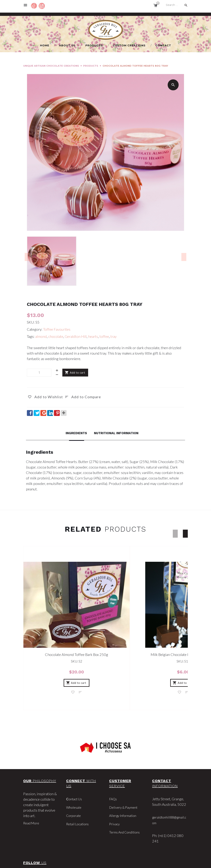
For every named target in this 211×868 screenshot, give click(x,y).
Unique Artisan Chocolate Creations (51, 66)
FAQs (113, 771)
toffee (104, 336)
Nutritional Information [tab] (118, 433)
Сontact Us (75, 771)
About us (67, 45)
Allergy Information (124, 788)
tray (114, 336)
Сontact (163, 45)
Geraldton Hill (76, 336)
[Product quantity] (39, 373)
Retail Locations (78, 796)
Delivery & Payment (125, 780)
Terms (137, 862)
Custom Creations (129, 45)
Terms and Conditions (127, 804)
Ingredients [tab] (73, 433)
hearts (93, 336)
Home (45, 45)
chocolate (56, 336)
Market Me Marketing (118, 862)
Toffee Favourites (57, 329)
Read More (32, 796)
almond (41, 336)
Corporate (74, 788)
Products (94, 45)
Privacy (115, 796)
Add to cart (78, 373)
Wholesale (74, 780)
